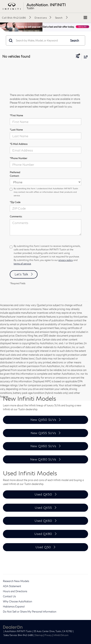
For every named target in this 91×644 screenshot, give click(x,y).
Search (75, 40)
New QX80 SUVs (43, 459)
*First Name (16, 115)
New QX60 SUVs (43, 446)
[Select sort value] (85, 57)
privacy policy (66, 260)
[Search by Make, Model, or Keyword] (41, 40)
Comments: (16, 216)
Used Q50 (43, 547)
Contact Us (9, 596)
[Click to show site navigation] (85, 18)
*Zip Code (15, 202)
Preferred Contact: (15, 174)
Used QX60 (43, 521)
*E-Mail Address (19, 144)
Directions (41, 18)
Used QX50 (43, 494)
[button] (16, 18)
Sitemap (39, 635)
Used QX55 (43, 508)
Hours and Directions (15, 591)
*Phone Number (18, 158)
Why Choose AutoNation (17, 601)
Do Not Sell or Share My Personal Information (30, 612)
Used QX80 (43, 534)
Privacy (48, 635)
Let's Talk (21, 274)
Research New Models (16, 581)
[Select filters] (78, 57)
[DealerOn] (13, 627)
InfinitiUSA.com (61, 635)
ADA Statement (12, 586)
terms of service (22, 264)
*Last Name (16, 130)
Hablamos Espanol (14, 606)
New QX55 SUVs (43, 433)
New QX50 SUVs (43, 420)
